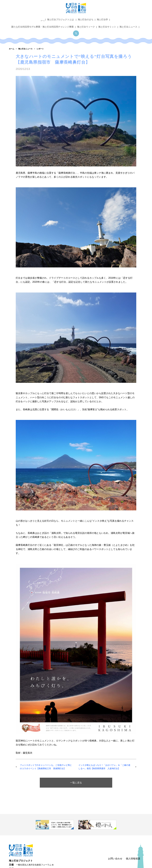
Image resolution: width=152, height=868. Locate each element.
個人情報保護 (133, 830)
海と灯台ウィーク (51, 24)
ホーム (13, 19)
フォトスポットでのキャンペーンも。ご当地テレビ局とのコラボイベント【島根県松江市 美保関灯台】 (47, 739)
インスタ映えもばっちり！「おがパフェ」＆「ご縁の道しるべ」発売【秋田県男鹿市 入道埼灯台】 (103, 739)
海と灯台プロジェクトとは (31, 19)
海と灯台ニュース (91, 24)
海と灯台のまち (54, 19)
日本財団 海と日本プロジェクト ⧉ (33, 841)
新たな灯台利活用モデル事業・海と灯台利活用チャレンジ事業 (108, 19)
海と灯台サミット (71, 24)
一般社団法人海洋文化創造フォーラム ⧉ (35, 837)
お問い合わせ (115, 830)
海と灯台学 (70, 19)
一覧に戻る (76, 754)
